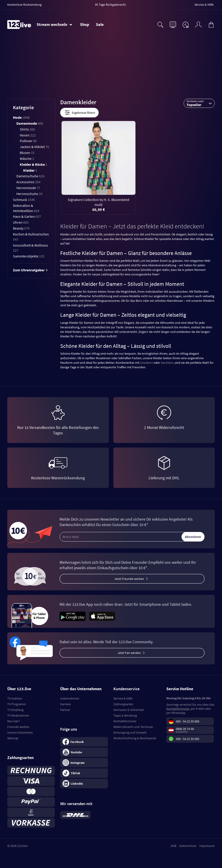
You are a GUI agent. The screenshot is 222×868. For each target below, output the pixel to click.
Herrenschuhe (29, 194)
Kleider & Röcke (34, 164)
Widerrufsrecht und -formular (133, 727)
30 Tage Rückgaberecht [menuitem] (110, 5)
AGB (173, 846)
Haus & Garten (27, 216)
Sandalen (167, 363)
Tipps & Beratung (125, 715)
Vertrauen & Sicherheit (128, 710)
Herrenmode (28, 188)
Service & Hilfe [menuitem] (204, 5)
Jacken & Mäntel (34, 147)
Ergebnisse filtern (79, 113)
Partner (65, 710)
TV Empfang (15, 710)
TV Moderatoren (18, 715)
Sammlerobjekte (29, 256)
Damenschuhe (30, 176)
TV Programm (17, 704)
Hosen (28, 135)
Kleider (30, 170)
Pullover (28, 141)
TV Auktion (15, 698)
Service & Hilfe (123, 698)
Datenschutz (188, 846)
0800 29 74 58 (185, 729)
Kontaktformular (125, 721)
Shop (85, 24)
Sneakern (147, 363)
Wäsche (27, 158)
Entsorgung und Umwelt (130, 732)
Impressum (207, 846)
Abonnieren (193, 537)
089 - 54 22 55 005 (188, 739)
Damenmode (30, 123)
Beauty (21, 228)
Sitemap (13, 738)
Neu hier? (14, 721)
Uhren (21, 222)
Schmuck (24, 200)
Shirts (27, 129)
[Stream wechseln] (54, 25)
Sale (100, 24)
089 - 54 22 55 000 (188, 721)
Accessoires (28, 182)
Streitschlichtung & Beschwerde (135, 738)
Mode (21, 117)
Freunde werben (18, 727)
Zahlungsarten (123, 704)
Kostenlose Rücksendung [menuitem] (24, 5)
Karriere (66, 704)
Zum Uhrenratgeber (30, 270)
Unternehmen (70, 698)
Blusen (27, 153)
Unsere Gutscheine (20, 732)
